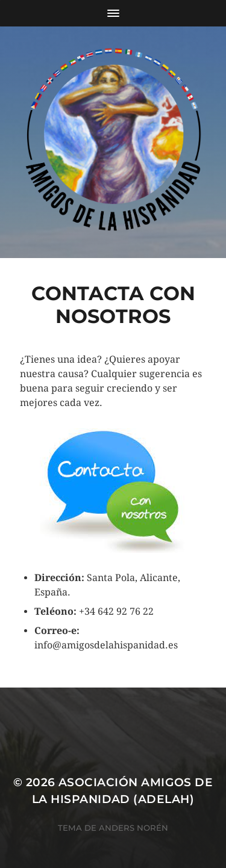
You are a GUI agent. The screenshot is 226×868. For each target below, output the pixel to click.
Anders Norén (133, 828)
